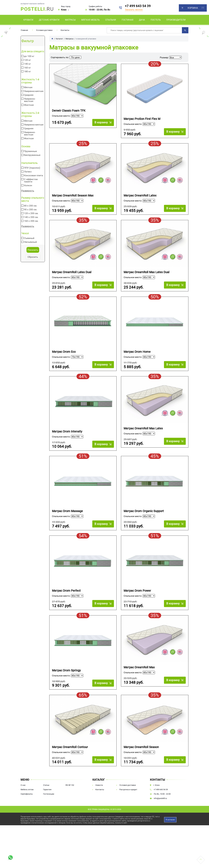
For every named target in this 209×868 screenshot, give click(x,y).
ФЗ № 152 (70, 797)
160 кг (27, 68)
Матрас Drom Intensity (67, 437)
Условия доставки (44, 30)
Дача (142, 20)
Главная (24, 30)
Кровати (28, 20)
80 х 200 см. (31, 206)
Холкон (28, 185)
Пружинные (30, 151)
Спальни (111, 20)
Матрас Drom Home (137, 356)
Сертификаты (27, 806)
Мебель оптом (27, 801)
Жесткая (29, 105)
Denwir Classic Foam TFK (69, 111)
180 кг (27, 72)
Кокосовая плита (33, 175)
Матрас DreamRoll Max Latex (143, 434)
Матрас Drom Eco (64, 356)
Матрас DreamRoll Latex (140, 197)
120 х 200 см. (31, 213)
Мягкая (28, 87)
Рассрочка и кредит (128, 801)
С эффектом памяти (31, 180)
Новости (99, 797)
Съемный (29, 238)
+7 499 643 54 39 (138, 6)
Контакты (65, 30)
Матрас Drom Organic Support (144, 518)
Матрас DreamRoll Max (139, 677)
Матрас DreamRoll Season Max (73, 197)
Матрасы (70, 20)
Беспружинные (32, 155)
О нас (23, 797)
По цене (75, 57)
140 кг (27, 64)
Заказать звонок (134, 10)
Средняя (29, 95)
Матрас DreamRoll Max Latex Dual (147, 275)
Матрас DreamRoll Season (141, 757)
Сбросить (33, 257)
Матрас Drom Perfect (66, 599)
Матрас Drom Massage (67, 518)
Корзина (193, 8)
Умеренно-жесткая (30, 100)
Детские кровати (49, 20)
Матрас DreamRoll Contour (70, 757)
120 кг (27, 60)
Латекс (28, 172)
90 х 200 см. (31, 210)
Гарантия (47, 801)
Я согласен (170, 831)
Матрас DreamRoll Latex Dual (72, 275)
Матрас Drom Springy (66, 680)
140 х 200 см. (31, 217)
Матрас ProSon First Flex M (142, 119)
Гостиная (128, 20)
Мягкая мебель (90, 20)
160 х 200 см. (31, 221)
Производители (176, 20)
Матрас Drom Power (137, 599)
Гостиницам (49, 806)
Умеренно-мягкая (34, 91)
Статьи (46, 797)
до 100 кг (29, 56)
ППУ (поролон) (32, 168)
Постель (156, 20)
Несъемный (30, 242)
